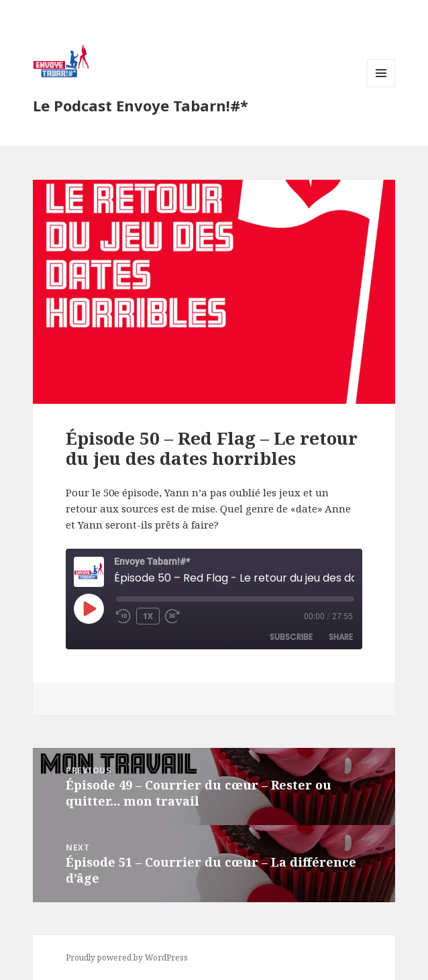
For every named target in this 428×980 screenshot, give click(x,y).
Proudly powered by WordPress (127, 958)
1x (148, 616)
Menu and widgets (381, 87)
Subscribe (291, 637)
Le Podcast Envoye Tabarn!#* (141, 105)
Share (341, 637)
